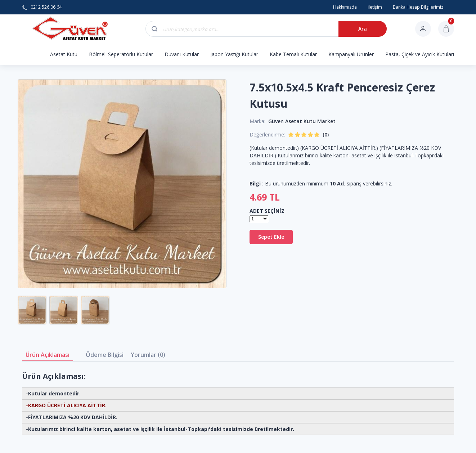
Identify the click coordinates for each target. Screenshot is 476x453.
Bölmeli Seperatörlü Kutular (121, 54)
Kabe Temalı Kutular (293, 54)
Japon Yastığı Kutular (234, 54)
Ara (363, 29)
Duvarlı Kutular (182, 54)
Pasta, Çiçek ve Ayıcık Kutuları (420, 54)
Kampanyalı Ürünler (351, 54)
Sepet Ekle (271, 237)
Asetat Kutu (64, 54)
